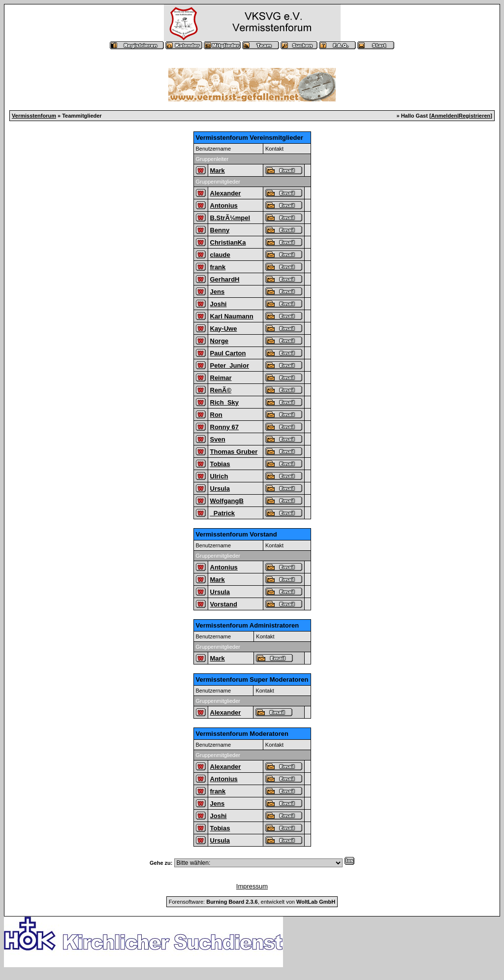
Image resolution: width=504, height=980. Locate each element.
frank (218, 267)
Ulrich (219, 476)
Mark (218, 171)
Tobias (220, 464)
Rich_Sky (225, 402)
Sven (218, 439)
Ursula (220, 489)
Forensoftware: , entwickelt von (252, 902)
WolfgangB (227, 501)
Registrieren (474, 116)
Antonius (224, 205)
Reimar (221, 378)
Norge (220, 341)
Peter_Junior (230, 365)
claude (220, 255)
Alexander (226, 193)
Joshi (219, 304)
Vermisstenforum (34, 116)
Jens (218, 292)
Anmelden (444, 116)
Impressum (252, 886)
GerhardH (225, 279)
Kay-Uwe (224, 329)
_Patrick (223, 513)
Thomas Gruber (234, 452)
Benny (220, 230)
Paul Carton (228, 353)
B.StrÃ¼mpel (230, 218)
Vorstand (224, 604)
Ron (216, 415)
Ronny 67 (225, 427)
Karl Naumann (232, 316)
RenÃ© (221, 390)
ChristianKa (228, 242)
